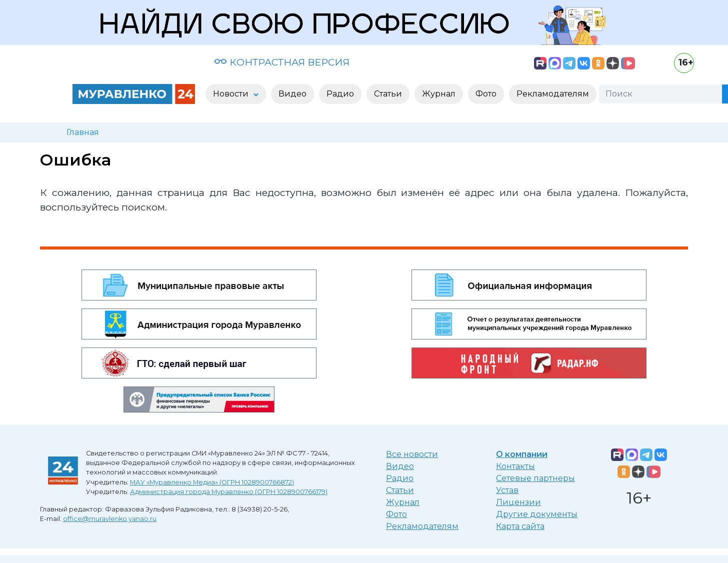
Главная (83, 132)
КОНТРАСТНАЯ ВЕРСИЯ (282, 62)
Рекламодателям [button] (553, 94)
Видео (400, 466)
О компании (522, 454)
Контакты (515, 466)
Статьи (400, 490)
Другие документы (537, 514)
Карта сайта (520, 526)
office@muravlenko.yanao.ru (110, 519)
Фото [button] (486, 94)
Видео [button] (292, 94)
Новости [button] (232, 94)
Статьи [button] (388, 94)
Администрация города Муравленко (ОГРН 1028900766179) (229, 492)
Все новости (412, 454)
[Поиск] (660, 94)
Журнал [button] (439, 94)
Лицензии (518, 502)
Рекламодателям (422, 526)
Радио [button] (340, 94)
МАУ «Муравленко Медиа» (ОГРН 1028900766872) (212, 482)
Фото (396, 514)
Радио (400, 478)
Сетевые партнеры (535, 478)
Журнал (403, 502)
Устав (507, 490)
